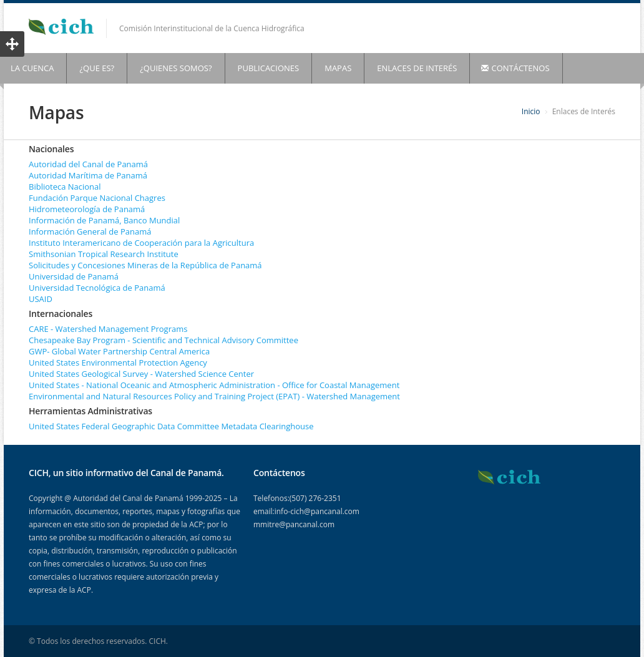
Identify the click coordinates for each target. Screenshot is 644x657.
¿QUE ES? (97, 68)
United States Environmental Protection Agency (118, 363)
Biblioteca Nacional (65, 187)
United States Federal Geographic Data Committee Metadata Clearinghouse (171, 426)
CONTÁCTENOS (515, 68)
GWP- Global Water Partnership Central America (119, 351)
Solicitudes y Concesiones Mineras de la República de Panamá (145, 265)
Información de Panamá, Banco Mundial (104, 220)
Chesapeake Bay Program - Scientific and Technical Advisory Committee (163, 340)
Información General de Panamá (90, 231)
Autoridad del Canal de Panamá (88, 164)
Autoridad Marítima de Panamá (88, 175)
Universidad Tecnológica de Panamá (97, 288)
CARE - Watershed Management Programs (108, 329)
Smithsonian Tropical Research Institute (104, 254)
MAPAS (338, 68)
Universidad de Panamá (74, 276)
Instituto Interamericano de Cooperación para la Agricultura (141, 243)
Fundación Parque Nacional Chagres (97, 198)
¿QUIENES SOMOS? (176, 68)
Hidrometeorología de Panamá (87, 209)
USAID (41, 299)
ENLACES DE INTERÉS (417, 68)
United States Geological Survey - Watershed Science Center (141, 374)
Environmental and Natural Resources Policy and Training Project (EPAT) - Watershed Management (214, 396)
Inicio (531, 111)
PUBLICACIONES (269, 68)
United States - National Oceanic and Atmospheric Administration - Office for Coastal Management (214, 385)
